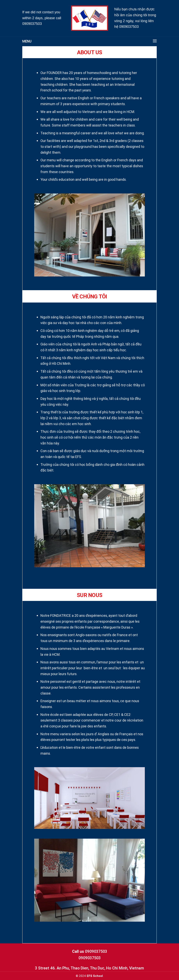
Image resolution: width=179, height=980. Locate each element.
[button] (153, 41)
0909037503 (32, 24)
